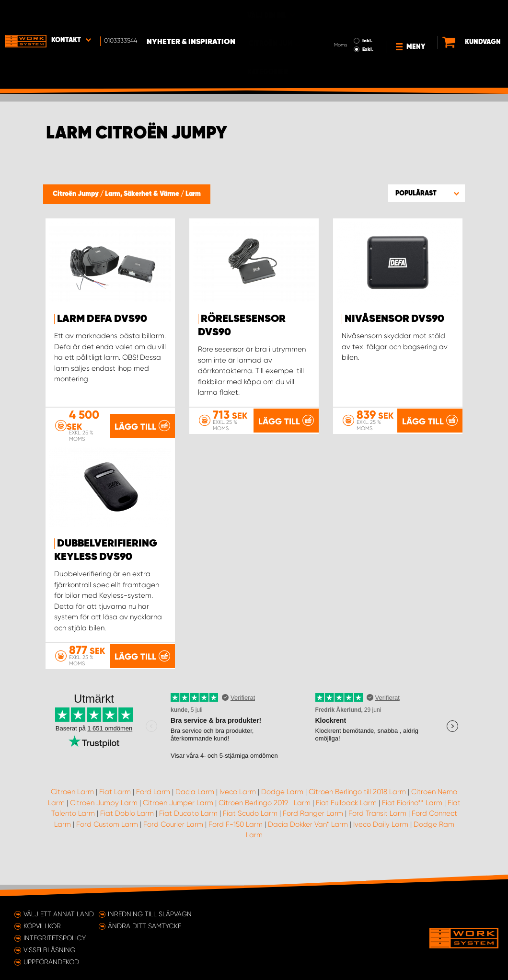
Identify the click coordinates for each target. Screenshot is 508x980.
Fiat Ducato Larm (188, 824)
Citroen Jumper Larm (178, 814)
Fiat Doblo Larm (127, 824)
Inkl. (344, 13)
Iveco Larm (238, 803)
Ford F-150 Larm (236, 835)
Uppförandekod (51, 962)
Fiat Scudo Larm (250, 824)
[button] (427, 193)
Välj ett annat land (59, 914)
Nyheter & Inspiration (191, 15)
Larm (193, 194)
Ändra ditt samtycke (144, 926)
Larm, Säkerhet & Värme (143, 194)
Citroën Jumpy (76, 194)
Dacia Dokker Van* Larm (308, 835)
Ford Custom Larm (107, 835)
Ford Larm (153, 803)
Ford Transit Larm (377, 824)
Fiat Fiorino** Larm (412, 814)
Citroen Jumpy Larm (104, 814)
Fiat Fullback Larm (346, 814)
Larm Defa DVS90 (102, 319)
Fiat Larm (115, 803)
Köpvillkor (42, 926)
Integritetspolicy (55, 938)
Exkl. (344, 22)
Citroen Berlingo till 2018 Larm (357, 803)
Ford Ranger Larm (313, 824)
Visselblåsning (49, 950)
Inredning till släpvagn (150, 914)
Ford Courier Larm (173, 835)
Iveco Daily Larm (381, 835)
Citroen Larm (72, 803)
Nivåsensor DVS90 (394, 319)
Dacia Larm (195, 803)
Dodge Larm (282, 803)
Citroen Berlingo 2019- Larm (265, 814)
